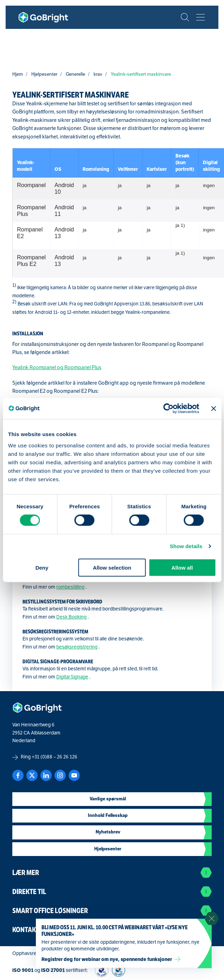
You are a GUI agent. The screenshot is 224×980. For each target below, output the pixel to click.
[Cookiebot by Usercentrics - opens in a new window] (168, 409)
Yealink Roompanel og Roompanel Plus (57, 367)
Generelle (75, 74)
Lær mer (112, 873)
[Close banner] (213, 409)
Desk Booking (71, 617)
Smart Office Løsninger (112, 911)
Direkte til (112, 892)
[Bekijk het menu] (200, 17)
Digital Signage (72, 677)
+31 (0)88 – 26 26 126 (55, 757)
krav (98, 74)
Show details (186, 546)
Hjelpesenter (44, 74)
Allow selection (112, 567)
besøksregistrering (77, 647)
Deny (42, 567)
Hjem (18, 74)
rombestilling (70, 587)
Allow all (182, 567)
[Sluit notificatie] (212, 919)
